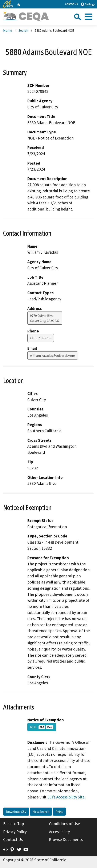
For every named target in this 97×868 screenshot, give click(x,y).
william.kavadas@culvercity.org (53, 355)
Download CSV (16, 812)
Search (23, 30)
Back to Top (14, 824)
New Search (41, 812)
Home (8, 30)
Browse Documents (66, 839)
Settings (88, 4)
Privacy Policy (15, 832)
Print (59, 812)
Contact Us (71, 4)
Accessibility (59, 832)
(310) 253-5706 (41, 338)
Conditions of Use (64, 824)
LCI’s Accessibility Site (66, 797)
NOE (42, 727)
